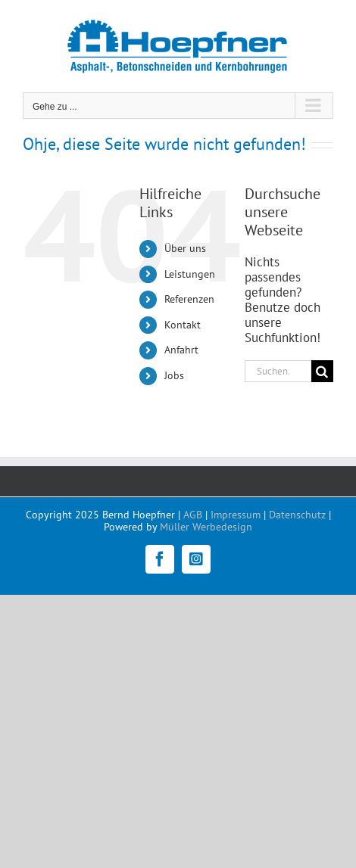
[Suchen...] (278, 371)
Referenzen (189, 299)
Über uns (185, 248)
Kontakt (183, 325)
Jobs (174, 375)
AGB (193, 515)
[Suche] (322, 371)
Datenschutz (297, 515)
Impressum (236, 515)
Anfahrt (181, 350)
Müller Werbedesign (206, 527)
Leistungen (190, 274)
